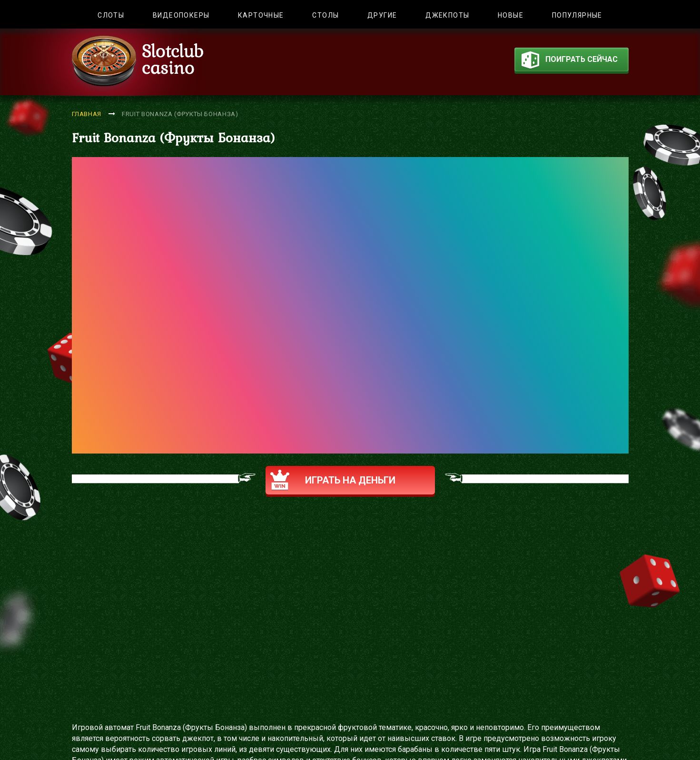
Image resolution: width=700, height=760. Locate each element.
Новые (511, 15)
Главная (87, 114)
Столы (325, 15)
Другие (382, 15)
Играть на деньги (333, 480)
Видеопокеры (181, 15)
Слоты (111, 15)
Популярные (577, 15)
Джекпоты (447, 15)
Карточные (261, 15)
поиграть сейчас (570, 61)
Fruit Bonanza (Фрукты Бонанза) (180, 114)
